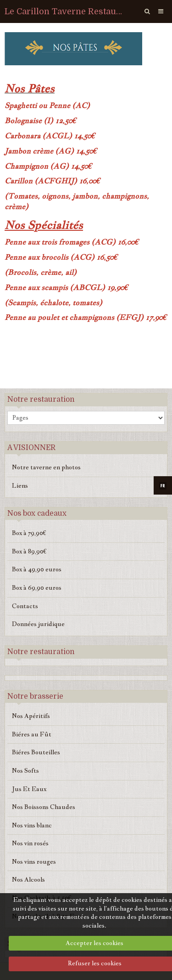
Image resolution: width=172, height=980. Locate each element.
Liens (20, 486)
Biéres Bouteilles (36, 752)
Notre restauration (41, 399)
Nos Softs (25, 771)
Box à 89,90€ (29, 551)
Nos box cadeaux (37, 513)
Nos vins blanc (32, 825)
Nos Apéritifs (31, 716)
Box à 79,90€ (29, 533)
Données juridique (38, 624)
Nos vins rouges (34, 862)
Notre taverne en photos (46, 467)
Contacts (25, 606)
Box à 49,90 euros (37, 569)
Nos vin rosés (30, 843)
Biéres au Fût (32, 734)
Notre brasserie (35, 696)
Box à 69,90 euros (37, 588)
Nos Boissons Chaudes (44, 807)
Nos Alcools (28, 880)
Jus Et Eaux (29, 789)
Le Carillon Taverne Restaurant (65, 11)
